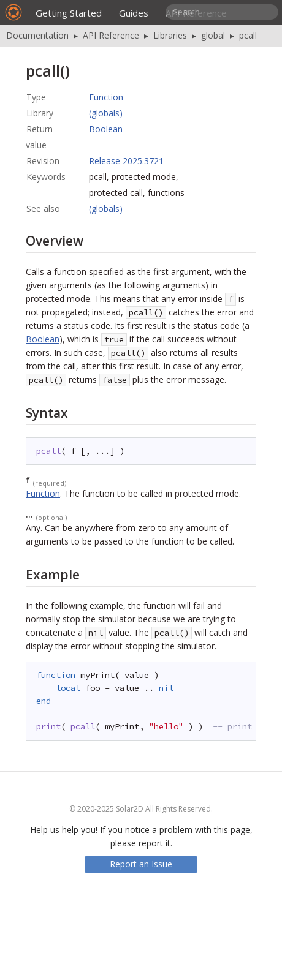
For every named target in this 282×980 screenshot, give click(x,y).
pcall (248, 35)
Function (106, 97)
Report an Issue (141, 864)
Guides (134, 13)
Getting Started (69, 13)
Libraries (170, 35)
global (213, 35)
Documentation (37, 35)
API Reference (111, 35)
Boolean (106, 129)
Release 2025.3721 (126, 161)
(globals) (106, 113)
